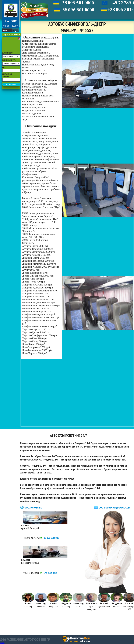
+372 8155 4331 (49, 573)
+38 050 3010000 (50, 538)
